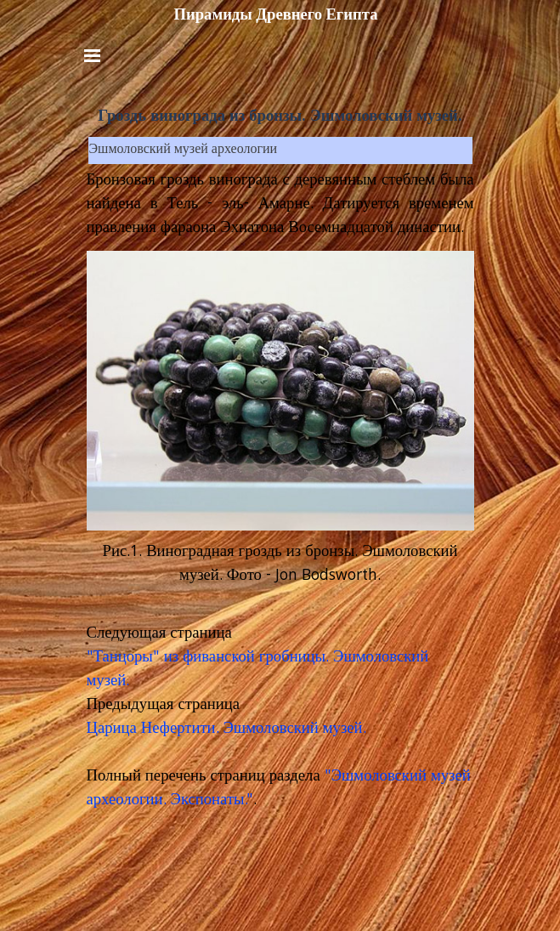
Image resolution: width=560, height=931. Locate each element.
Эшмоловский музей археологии (184, 150)
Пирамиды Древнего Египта (275, 14)
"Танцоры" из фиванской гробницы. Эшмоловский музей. (258, 670)
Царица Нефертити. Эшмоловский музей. (226, 729)
